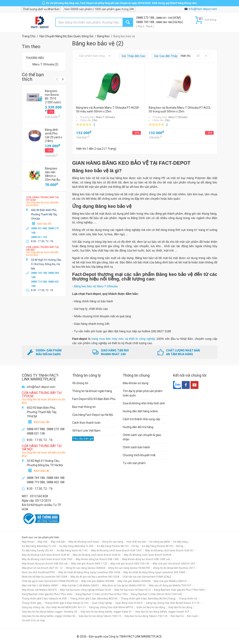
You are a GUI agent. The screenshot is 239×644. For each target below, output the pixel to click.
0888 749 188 (146, 22)
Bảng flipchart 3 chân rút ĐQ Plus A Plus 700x (102, 594)
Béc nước (193, 616)
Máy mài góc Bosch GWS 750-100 (130, 564)
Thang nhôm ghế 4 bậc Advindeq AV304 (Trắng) (148, 599)
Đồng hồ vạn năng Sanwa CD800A (85, 568)
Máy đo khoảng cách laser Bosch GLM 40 (46, 555)
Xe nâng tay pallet (160, 542)
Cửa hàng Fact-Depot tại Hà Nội (93, 415)
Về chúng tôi (80, 383)
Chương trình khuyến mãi (139, 455)
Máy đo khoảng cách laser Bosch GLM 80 (148, 555)
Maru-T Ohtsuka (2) (45, 64)
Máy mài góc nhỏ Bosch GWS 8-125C (174, 564)
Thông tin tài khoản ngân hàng (92, 391)
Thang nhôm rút (188, 599)
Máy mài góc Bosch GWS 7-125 (89, 564)
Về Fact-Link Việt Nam (86, 431)
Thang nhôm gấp (32, 603)
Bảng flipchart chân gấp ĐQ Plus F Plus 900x (179, 590)
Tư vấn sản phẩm (134, 463)
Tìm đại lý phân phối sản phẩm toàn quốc (143, 393)
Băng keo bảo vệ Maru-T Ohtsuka (96, 286)
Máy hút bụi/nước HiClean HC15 (133, 590)
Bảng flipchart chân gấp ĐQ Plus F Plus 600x (47, 594)
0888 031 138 (164, 18)
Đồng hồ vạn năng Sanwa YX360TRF (129, 568)
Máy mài (43, 542)
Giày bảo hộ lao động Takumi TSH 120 (146, 616)
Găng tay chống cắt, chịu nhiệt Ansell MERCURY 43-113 (54, 607)
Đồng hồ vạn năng (113, 542)
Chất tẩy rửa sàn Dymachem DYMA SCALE (147, 577)
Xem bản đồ (44, 224)
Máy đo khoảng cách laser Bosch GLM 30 (169, 551)
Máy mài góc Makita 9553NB (98, 581)
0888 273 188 (146, 18)
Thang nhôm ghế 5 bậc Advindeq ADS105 (94, 599)
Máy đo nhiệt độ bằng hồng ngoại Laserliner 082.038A (154, 572)
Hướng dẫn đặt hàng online (140, 411)
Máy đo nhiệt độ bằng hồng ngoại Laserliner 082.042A (89, 572)
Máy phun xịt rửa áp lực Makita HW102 (124, 585)
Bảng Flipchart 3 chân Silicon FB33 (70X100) (157, 594)
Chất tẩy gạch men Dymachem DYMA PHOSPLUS (50, 581)
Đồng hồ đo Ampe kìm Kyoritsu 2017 (174, 568)
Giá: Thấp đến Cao (133, 56)
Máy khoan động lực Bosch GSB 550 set (45, 564)
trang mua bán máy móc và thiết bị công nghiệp (123, 339)
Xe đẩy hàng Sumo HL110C (72, 551)
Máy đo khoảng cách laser (84, 542)
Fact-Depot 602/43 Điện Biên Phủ (94, 399)
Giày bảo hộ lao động (180, 607)
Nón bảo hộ (177, 616)
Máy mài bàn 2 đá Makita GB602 (80, 585)
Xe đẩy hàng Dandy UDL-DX (38, 551)
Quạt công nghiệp (102, 603)
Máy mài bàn (58, 542)
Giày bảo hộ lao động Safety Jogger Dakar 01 (106, 612)
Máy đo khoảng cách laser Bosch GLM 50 (97, 555)
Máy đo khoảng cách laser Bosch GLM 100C (116, 551)
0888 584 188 (164, 22)
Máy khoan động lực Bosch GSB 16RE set (146, 559)
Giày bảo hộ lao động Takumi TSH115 (100, 616)
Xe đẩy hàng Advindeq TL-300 (76, 546)
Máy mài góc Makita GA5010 (170, 581)
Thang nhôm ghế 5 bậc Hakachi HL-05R (44, 599)
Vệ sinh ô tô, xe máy (33, 620)
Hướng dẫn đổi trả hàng (138, 427)
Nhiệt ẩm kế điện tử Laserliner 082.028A (45, 577)
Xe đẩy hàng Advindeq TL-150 (39, 546)
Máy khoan (28, 542)
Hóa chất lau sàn (136, 542)
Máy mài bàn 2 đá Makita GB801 (40, 585)
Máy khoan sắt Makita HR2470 (39, 590)
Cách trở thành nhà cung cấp (141, 419)
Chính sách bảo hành (136, 447)
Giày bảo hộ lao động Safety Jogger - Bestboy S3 (50, 612)
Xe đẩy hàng (180, 542)
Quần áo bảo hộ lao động (151, 607)
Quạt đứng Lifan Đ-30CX (129, 603)
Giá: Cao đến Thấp (166, 56)
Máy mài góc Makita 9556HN (134, 581)
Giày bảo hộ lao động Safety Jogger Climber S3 (49, 616)
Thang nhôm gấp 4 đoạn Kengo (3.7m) (66, 603)
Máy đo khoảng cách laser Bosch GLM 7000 (47, 559)
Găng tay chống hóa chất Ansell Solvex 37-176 (173, 603)
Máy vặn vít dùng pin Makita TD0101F (170, 585)
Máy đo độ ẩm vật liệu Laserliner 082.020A (95, 577)
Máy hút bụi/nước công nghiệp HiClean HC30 (86, 590)
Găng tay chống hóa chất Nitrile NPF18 (111, 607)
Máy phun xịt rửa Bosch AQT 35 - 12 (42, 568)
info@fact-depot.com (203, 9)
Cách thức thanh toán (86, 423)
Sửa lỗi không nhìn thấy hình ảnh (144, 403)
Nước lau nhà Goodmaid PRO (38, 572)
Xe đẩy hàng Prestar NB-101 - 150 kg (118, 546)
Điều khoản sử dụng (136, 383)
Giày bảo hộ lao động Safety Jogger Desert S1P (162, 612)
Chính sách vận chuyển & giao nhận (142, 437)
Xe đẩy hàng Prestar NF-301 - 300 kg (163, 546)
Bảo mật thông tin (84, 407)
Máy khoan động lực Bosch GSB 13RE (97, 559)
